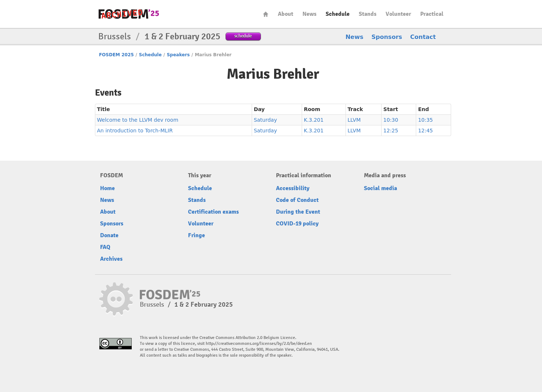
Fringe (196, 235)
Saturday (265, 120)
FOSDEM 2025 (116, 55)
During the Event (298, 212)
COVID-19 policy (297, 224)
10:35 (425, 120)
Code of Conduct (297, 200)
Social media (380, 188)
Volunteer (398, 14)
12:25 (391, 131)
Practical (432, 14)
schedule (243, 36)
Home (266, 14)
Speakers (178, 55)
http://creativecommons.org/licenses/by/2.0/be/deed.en (259, 344)
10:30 (391, 120)
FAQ (105, 247)
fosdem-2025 (129, 14)
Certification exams (213, 212)
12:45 (425, 131)
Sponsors (387, 37)
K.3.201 (314, 120)
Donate (109, 235)
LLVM (354, 120)
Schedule (338, 14)
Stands (368, 14)
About (286, 14)
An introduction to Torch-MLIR (135, 131)
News (309, 14)
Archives (111, 259)
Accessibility (293, 188)
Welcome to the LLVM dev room (138, 120)
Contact (423, 37)
